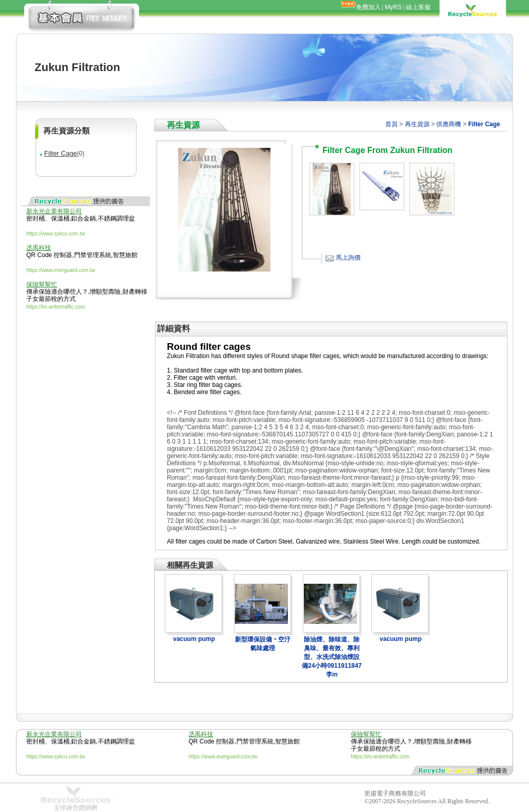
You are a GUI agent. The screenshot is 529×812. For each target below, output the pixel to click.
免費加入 (368, 7)
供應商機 (449, 124)
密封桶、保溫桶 (48, 218)
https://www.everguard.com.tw (61, 270)
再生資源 (417, 124)
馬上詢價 (348, 258)
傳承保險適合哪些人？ (57, 292)
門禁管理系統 (93, 255)
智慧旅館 (125, 255)
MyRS (393, 7)
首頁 (391, 124)
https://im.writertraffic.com (56, 307)
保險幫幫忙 (42, 284)
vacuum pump (194, 639)
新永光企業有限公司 (54, 211)
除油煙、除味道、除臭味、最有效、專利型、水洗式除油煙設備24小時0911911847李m (332, 657)
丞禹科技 (39, 248)
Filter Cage (61, 153)
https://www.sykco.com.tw (56, 234)
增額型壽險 (105, 292)
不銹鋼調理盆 (116, 218)
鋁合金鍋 (83, 218)
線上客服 (418, 7)
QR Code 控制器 (49, 255)
